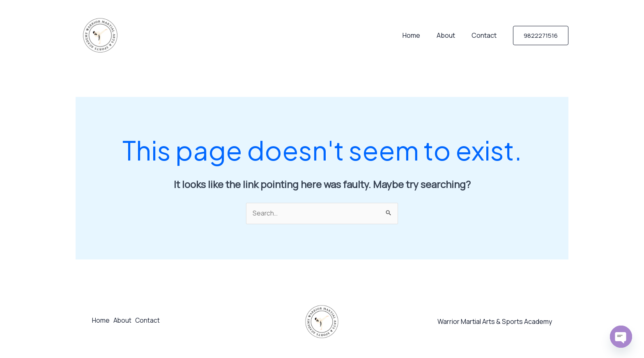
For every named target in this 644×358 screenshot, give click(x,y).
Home (420, 35)
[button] (541, 36)
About (451, 35)
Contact (486, 35)
